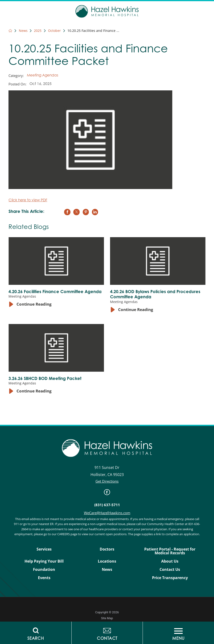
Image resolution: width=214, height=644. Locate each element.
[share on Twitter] (76, 212)
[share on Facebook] (67, 212)
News (23, 31)
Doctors (107, 549)
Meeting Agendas (43, 76)
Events (44, 578)
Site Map (107, 618)
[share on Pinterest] (86, 212)
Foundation (44, 569)
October (54, 31)
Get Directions (107, 481)
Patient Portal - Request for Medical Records (170, 551)
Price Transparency (170, 578)
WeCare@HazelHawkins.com (107, 513)
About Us (170, 561)
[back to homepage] (10, 31)
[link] (107, 492)
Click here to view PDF (28, 200)
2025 (38, 31)
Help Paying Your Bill (44, 561)
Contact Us (170, 569)
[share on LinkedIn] (95, 212)
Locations (107, 561)
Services (44, 549)
